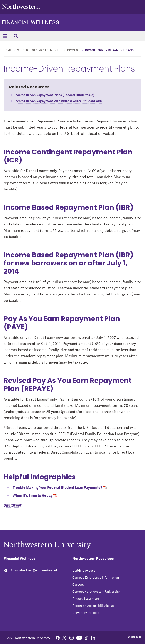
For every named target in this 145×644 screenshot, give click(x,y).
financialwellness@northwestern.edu (35, 571)
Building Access (84, 571)
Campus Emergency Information (96, 578)
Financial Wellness (30, 23)
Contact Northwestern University (96, 592)
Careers (78, 585)
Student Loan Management (38, 50)
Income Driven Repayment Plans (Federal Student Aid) (54, 95)
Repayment (72, 50)
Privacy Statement (86, 599)
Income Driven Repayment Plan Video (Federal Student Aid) (58, 101)
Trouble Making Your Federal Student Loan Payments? (57, 488)
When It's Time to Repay (33, 496)
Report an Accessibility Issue (93, 606)
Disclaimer (12, 505)
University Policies (86, 613)
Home (8, 50)
